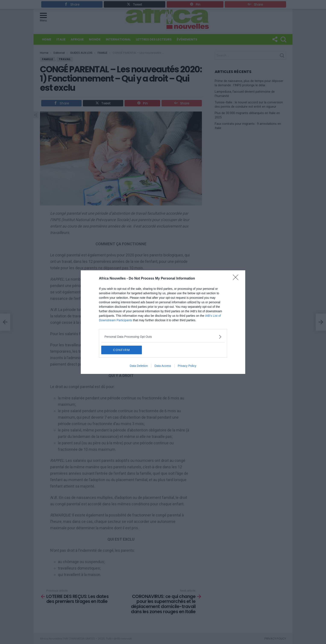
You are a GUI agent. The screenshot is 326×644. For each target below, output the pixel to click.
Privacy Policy (187, 366)
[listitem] (163, 337)
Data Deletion (139, 366)
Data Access (163, 366)
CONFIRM (121, 350)
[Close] (237, 279)
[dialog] (163, 322)
